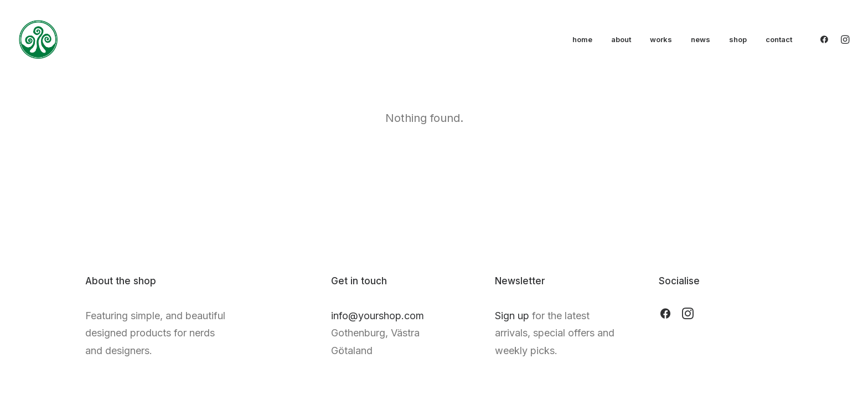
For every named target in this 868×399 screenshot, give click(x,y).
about (621, 39)
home (582, 39)
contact (779, 39)
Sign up (512, 316)
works (661, 39)
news (701, 39)
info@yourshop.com (378, 316)
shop (738, 39)
